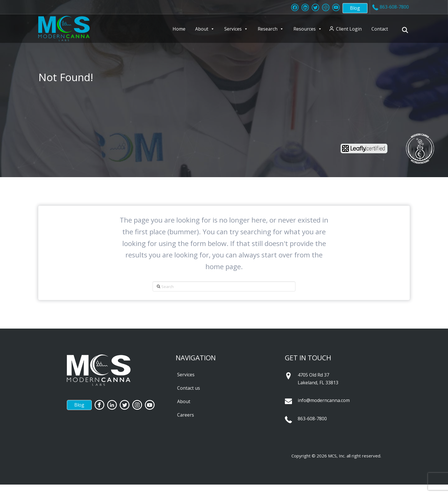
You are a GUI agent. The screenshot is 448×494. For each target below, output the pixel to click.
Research (271, 29)
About (205, 29)
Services (236, 29)
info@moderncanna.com (324, 400)
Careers (186, 415)
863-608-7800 (312, 419)
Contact (380, 29)
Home (179, 29)
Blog (355, 8)
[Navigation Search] (406, 30)
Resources (308, 29)
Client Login (349, 29)
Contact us (189, 388)
